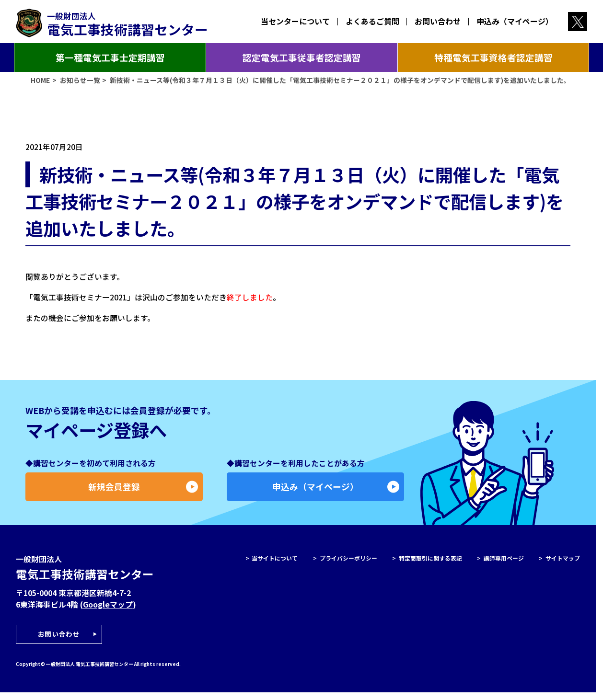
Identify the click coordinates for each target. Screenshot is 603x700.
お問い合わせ (438, 21)
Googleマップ (108, 609)
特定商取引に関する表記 (430, 562)
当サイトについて (275, 562)
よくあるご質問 (372, 21)
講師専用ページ (504, 562)
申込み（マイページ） (515, 21)
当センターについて (296, 21)
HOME (40, 84)
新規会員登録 (143, 491)
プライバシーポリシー (348, 562)
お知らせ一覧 (80, 84)
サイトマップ (563, 562)
